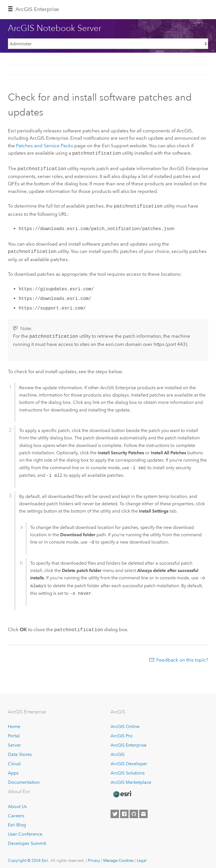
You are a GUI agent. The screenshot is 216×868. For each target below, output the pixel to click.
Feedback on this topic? (182, 656)
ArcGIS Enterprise (37, 9)
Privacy (94, 857)
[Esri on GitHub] (134, 811)
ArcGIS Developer (129, 760)
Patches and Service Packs (45, 146)
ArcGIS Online (125, 723)
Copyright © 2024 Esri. (29, 857)
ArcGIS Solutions (128, 770)
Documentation (24, 779)
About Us (17, 803)
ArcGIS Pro (121, 732)
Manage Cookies (118, 857)
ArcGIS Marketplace (131, 779)
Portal (14, 732)
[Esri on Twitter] (115, 811)
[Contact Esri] (143, 811)
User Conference (25, 831)
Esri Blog (17, 821)
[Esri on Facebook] (124, 811)
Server (14, 742)
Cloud (14, 760)
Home (14, 723)
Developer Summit (27, 840)
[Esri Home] (122, 791)
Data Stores (20, 751)
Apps (13, 770)
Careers (16, 812)
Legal (142, 857)
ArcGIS (118, 751)
